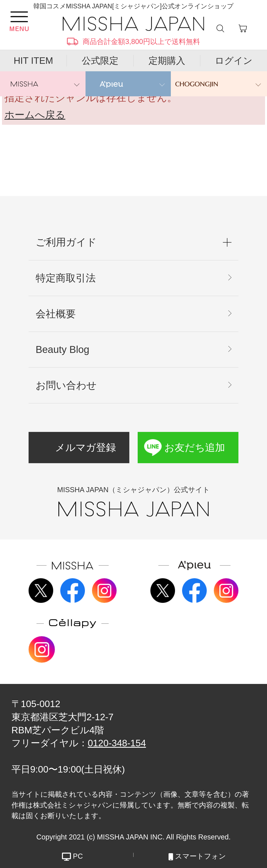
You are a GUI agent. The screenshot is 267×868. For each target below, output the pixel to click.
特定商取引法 (66, 278)
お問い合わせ (66, 385)
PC (72, 855)
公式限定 (100, 61)
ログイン (234, 61)
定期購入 (167, 61)
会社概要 (56, 314)
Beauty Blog (62, 349)
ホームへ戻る (35, 115)
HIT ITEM (33, 61)
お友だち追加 (195, 447)
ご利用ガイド (66, 242)
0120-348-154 (117, 743)
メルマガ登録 (86, 447)
